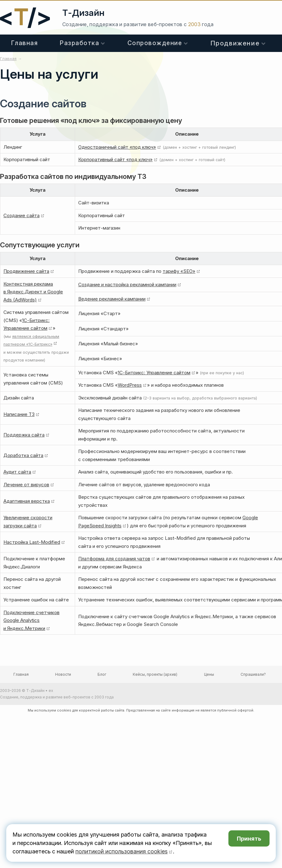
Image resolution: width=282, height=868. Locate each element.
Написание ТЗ (19, 414)
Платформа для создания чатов (114, 559)
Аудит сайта (17, 472)
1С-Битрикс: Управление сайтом (154, 373)
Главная (25, 43)
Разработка (79, 43)
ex (51, 691)
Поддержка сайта (24, 435)
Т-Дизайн (83, 13)
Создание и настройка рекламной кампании (127, 285)
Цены (209, 674)
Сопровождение (155, 43)
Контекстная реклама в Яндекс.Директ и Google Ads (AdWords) (33, 292)
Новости (63, 674)
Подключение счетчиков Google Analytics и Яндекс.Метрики (31, 620)
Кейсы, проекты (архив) (155, 674)
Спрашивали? (253, 674)
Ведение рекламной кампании (112, 299)
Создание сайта (22, 215)
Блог (102, 674)
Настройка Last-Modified (32, 542)
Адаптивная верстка (27, 501)
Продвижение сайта (26, 271)
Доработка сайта (23, 455)
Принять (249, 839)
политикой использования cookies (122, 851)
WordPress (130, 385)
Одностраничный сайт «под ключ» (117, 147)
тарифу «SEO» (179, 271)
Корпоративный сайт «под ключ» (115, 159)
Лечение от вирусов (26, 485)
